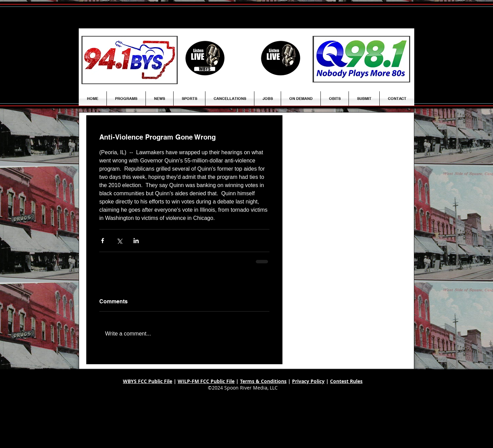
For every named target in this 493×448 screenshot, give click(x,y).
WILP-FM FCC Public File (206, 381)
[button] (160, 98)
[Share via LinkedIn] (136, 241)
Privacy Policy (308, 381)
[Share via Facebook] (103, 241)
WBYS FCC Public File (148, 381)
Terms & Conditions (263, 381)
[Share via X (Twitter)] (119, 241)
